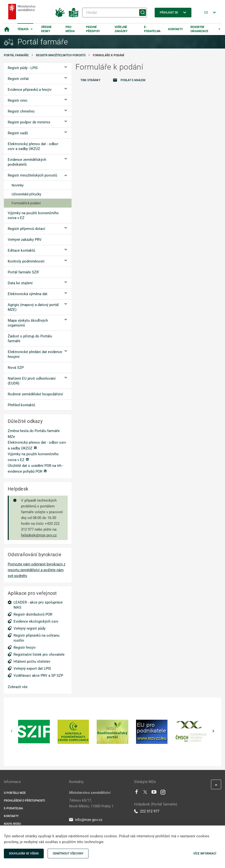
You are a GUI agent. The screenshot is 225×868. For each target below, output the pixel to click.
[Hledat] (115, 13)
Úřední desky (46, 29)
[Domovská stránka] (7, 29)
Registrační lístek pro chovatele (39, 655)
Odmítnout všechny (68, 854)
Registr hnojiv (25, 647)
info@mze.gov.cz (86, 820)
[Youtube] (154, 793)
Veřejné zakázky (121, 29)
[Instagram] (163, 793)
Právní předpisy (93, 29)
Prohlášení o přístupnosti (24, 801)
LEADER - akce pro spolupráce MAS (38, 605)
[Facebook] (137, 793)
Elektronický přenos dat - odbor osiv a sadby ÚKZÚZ (37, 445)
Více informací (205, 854)
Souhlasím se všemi (24, 854)
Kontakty (175, 29)
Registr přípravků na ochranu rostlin (36, 638)
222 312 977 (147, 811)
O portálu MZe (15, 793)
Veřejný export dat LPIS (32, 669)
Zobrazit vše (18, 687)
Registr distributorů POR (33, 614)
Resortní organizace (199, 29)
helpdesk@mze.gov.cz (39, 535)
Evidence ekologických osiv (36, 621)
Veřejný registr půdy (29, 628)
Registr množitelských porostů (61, 55)
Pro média (70, 29)
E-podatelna (152, 29)
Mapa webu (12, 824)
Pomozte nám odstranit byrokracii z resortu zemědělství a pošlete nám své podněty (36, 570)
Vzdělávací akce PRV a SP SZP (38, 676)
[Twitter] (145, 793)
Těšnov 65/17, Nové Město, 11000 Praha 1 (91, 803)
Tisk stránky (90, 80)
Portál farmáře (16, 55)
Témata (23, 29)
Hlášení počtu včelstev (32, 662)
